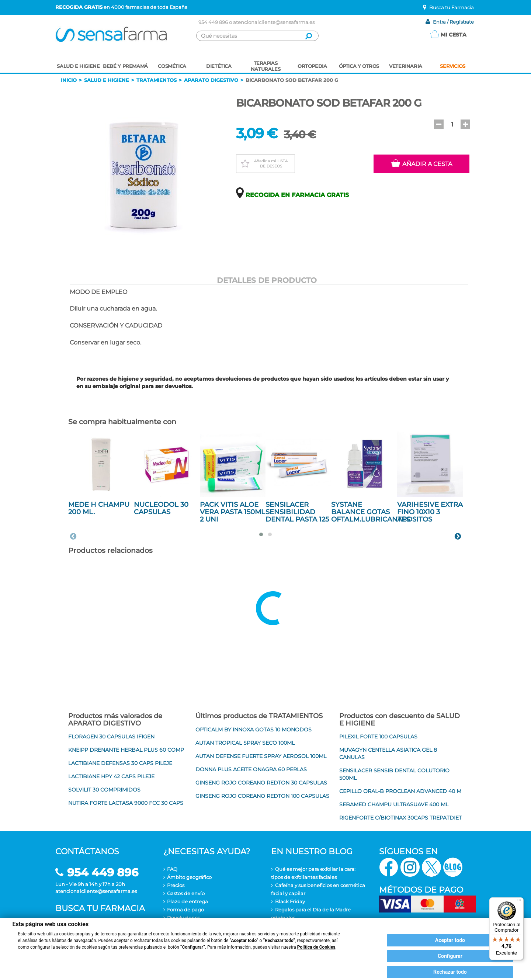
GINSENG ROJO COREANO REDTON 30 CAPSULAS (261, 783)
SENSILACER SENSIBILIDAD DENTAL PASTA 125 (297, 512)
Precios (176, 885)
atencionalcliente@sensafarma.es (274, 22)
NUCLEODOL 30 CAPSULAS (161, 508)
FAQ (172, 869)
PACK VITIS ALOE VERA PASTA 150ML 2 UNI (232, 512)
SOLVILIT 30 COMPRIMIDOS (104, 790)
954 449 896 (213, 22)
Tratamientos (157, 80)
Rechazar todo (450, 972)
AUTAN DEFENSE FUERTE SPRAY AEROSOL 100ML (261, 756)
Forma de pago (185, 910)
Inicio (69, 80)
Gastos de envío (186, 893)
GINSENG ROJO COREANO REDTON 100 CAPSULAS (262, 796)
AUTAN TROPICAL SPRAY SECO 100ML (245, 743)
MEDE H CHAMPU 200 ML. (99, 508)
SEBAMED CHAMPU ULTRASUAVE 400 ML (394, 804)
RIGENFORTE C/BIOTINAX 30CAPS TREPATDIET (400, 818)
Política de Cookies (316, 947)
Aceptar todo (450, 940)
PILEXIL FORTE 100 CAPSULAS (378, 737)
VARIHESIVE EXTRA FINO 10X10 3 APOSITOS (430, 512)
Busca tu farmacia (100, 908)
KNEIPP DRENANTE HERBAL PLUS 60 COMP (126, 750)
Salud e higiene (107, 80)
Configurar (450, 956)
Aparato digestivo (211, 80)
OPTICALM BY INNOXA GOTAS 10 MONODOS (254, 730)
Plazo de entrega (188, 901)
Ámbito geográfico (189, 877)
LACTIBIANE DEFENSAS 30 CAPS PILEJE (120, 763)
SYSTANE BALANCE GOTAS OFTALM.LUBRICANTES (371, 512)
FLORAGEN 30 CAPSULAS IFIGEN (111, 737)
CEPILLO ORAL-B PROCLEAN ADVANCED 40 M (400, 791)
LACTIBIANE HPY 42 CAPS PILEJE (111, 776)
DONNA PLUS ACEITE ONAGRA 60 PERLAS (251, 769)
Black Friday (290, 901)
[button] (439, 124)
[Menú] (519, 902)
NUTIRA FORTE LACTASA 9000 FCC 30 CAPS (126, 803)
